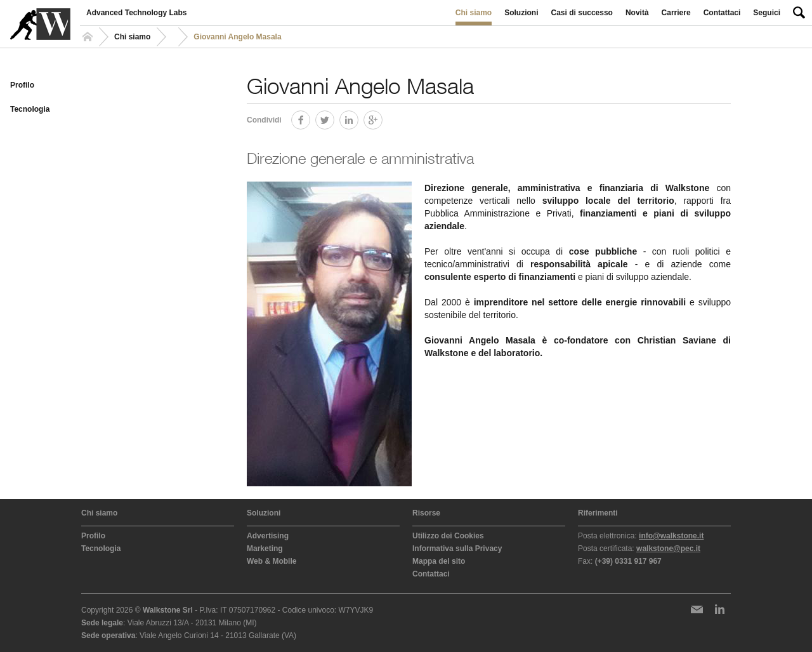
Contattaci (722, 13)
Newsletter (697, 609)
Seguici (767, 13)
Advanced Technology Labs (136, 13)
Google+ (382, 118)
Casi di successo (582, 13)
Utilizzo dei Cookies (448, 536)
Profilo (22, 85)
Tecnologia (30, 109)
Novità (637, 13)
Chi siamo (474, 13)
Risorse (426, 513)
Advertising (268, 536)
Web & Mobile (272, 561)
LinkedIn (358, 118)
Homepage (89, 37)
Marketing (265, 549)
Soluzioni (521, 13)
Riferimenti (598, 513)
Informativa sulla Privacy (457, 549)
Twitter (334, 118)
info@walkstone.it (671, 536)
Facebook (310, 118)
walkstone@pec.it (668, 549)
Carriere (676, 13)
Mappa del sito (439, 561)
